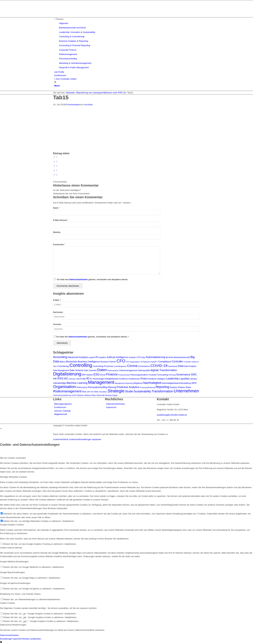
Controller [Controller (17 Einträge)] (177, 361)
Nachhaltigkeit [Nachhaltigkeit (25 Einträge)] (152, 383)
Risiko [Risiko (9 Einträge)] (188, 387)
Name (56, 208)
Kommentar (59, 245)
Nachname (58, 312)
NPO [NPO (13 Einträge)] (194, 383)
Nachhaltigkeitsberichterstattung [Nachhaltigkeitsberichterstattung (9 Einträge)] (176, 383)
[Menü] (57, 86)
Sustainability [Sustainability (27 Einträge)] (142, 391)
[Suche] (55, 82)
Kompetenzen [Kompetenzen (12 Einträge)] (112, 379)
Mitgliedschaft (61, 414)
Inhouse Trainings (63, 411)
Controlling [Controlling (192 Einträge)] (81, 365)
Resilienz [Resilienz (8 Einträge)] (174, 387)
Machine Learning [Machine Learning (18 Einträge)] (77, 383)
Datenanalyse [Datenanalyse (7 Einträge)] (113, 370)
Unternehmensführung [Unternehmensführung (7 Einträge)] (62, 395)
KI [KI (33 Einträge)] (88, 378)
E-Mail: (57, 300)
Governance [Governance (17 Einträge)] (183, 375)
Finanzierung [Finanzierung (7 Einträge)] (124, 375)
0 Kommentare (72, 105)
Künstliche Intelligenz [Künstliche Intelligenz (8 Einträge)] (157, 379)
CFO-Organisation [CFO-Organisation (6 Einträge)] (133, 362)
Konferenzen (60, 407)
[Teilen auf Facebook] (57, 157)
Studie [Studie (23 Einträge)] (129, 391)
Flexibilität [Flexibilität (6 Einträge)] (152, 375)
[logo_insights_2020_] (77, 16)
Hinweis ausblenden (32, 639)
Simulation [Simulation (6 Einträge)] (103, 392)
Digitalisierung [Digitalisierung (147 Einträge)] (67, 374)
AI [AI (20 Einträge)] (96, 357)
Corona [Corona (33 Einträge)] (132, 366)
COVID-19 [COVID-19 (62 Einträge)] (159, 366)
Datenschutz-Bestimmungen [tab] (13, 625)
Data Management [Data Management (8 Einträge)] (61, 370)
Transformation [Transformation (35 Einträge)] (162, 391)
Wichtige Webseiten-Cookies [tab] (13, 477)
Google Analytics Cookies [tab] (12, 525)
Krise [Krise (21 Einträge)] (144, 379)
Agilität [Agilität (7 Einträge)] (92, 357)
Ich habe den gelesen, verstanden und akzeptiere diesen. (93, 280)
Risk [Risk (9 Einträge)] (84, 392)
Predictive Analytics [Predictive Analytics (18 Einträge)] (128, 387)
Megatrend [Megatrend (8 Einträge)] (138, 383)
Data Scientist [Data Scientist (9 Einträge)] (90, 370)
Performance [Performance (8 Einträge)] (82, 387)
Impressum (111, 407)
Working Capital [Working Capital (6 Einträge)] (111, 395)
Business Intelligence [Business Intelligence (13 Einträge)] (89, 362)
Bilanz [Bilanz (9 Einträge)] (62, 362)
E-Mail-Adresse (61, 220)
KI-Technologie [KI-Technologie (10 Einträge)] (97, 379)
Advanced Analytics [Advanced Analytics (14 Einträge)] (78, 357)
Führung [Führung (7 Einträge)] (172, 375)
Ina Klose (88, 105)
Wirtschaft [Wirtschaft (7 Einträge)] (101, 395)
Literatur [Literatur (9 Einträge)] (193, 379)
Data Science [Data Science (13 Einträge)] (77, 370)
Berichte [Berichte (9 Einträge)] (169, 357)
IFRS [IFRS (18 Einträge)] (60, 379)
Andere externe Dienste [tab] (11, 548)
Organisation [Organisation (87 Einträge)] (64, 387)
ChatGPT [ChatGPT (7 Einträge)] (154, 362)
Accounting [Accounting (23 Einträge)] (60, 357)
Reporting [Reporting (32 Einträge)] (162, 387)
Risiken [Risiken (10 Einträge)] (182, 387)
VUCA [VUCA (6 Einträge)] (74, 395)
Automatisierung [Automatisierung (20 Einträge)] (155, 357)
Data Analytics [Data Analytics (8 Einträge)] (190, 366)
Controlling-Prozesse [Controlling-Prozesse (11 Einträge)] (103, 366)
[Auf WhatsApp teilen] (57, 166)
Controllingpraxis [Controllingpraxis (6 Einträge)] (120, 366)
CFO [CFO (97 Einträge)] (121, 361)
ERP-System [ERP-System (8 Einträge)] (87, 375)
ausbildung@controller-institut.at (172, 415)
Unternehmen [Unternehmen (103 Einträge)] (186, 391)
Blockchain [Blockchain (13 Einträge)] (71, 362)
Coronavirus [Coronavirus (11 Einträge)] (144, 366)
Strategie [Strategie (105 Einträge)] (116, 391)
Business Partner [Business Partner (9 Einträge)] (108, 362)
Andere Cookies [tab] (8, 603)
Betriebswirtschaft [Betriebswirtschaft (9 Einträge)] (182, 357)
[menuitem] (127, 43)
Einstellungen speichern (11, 639)
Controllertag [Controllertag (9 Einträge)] (63, 366)
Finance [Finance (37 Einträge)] (112, 374)
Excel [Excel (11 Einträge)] (103, 375)
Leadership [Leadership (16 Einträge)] (172, 379)
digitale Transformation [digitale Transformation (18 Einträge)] (164, 370)
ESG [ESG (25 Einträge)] (96, 374)
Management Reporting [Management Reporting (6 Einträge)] (124, 383)
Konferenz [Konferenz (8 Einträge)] (124, 379)
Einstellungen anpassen (90, 439)
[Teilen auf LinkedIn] (57, 170)
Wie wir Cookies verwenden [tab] (13, 458)
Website (57, 232)
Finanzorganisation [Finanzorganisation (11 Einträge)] (139, 375)
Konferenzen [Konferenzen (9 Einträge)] (134, 379)
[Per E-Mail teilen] (57, 175)
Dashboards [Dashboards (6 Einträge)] (173, 366)
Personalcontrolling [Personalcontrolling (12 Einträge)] (98, 387)
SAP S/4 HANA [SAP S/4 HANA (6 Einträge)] (93, 392)
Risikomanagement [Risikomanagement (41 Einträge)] (67, 391)
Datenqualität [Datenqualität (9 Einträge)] (144, 370)
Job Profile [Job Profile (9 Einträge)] (81, 379)
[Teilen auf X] (57, 161)
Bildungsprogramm (63, 404)
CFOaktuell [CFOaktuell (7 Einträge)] (145, 362)
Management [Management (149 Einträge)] (101, 382)
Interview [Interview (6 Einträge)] (72, 379)
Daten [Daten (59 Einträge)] (102, 370)
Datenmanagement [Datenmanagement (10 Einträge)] (128, 370)
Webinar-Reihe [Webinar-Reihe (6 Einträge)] (90, 395)
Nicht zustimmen (71, 439)
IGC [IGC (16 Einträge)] (66, 379)
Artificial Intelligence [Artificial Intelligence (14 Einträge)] (117, 357)
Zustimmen (58, 439)
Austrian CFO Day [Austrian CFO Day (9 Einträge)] (137, 357)
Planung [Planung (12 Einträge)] (112, 387)
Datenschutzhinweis (78, 280)
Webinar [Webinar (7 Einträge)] (81, 395)
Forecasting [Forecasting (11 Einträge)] (162, 375)
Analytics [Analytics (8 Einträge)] (102, 357)
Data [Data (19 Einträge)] (181, 366)
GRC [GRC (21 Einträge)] (194, 375)
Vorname (57, 324)
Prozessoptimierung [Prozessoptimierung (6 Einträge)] (147, 387)
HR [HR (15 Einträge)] (55, 379)
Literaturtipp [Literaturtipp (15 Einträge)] (60, 383)
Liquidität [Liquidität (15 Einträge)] (184, 379)
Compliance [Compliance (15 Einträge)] (165, 361)
